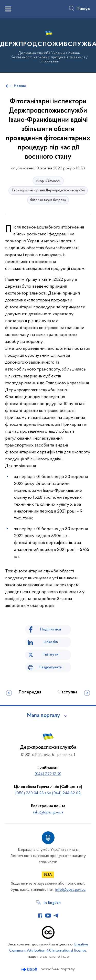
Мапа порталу (44, 716)
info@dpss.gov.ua (48, 812)
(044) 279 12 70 (48, 774)
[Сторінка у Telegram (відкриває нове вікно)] (56, 916)
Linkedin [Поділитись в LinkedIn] (51, 642)
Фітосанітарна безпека (48, 200)
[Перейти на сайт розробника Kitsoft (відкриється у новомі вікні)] (30, 969)
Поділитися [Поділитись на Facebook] (51, 629)
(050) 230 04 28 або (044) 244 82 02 (48, 793)
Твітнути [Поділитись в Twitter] (51, 655)
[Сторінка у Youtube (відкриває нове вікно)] (48, 916)
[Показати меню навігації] (8, 9)
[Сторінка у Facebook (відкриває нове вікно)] (40, 916)
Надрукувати (51, 667)
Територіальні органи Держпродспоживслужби (48, 190)
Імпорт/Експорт (48, 181)
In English (52, 903)
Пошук (83, 9)
